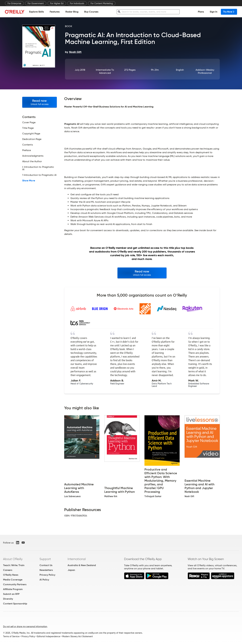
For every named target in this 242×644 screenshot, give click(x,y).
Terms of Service (11, 636)
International (77, 559)
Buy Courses (91, 12)
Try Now (229, 12)
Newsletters (46, 570)
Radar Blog (72, 12)
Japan (71, 570)
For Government (36, 3)
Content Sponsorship (15, 604)
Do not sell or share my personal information (25, 627)
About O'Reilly (13, 559)
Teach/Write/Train (14, 565)
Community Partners (15, 584)
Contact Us (46, 565)
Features (55, 12)
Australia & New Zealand (82, 565)
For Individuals (77, 3)
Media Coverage (13, 580)
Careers (8, 570)
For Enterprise (14, 3)
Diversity (8, 599)
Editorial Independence (49, 636)
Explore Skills (37, 12)
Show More (29, 181)
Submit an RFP (11, 594)
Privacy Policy (47, 575)
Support (45, 559)
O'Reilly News (11, 575)
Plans (201, 12)
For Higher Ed (57, 3)
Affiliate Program (13, 589)
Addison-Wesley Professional (205, 71)
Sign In (214, 12)
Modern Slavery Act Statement (77, 636)
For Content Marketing (102, 3)
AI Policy (44, 580)
